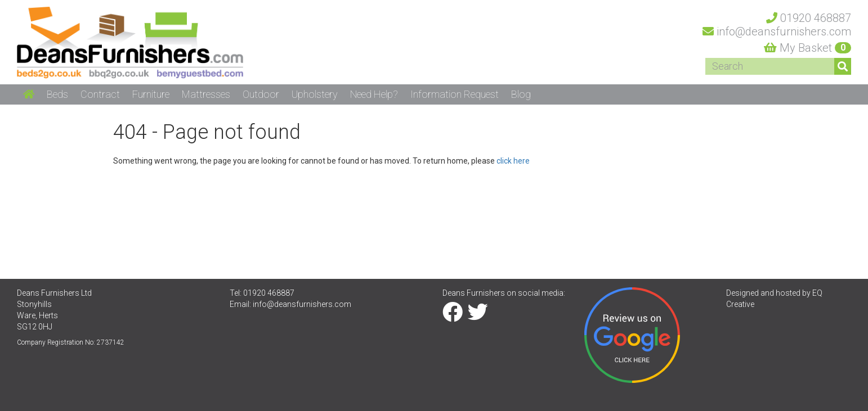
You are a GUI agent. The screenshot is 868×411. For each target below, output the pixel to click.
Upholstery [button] (315, 94)
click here (513, 161)
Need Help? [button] (374, 94)
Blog (521, 94)
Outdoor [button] (261, 94)
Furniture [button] (151, 94)
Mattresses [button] (206, 94)
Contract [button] (100, 94)
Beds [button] (57, 94)
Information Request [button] (455, 94)
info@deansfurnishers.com (302, 304)
